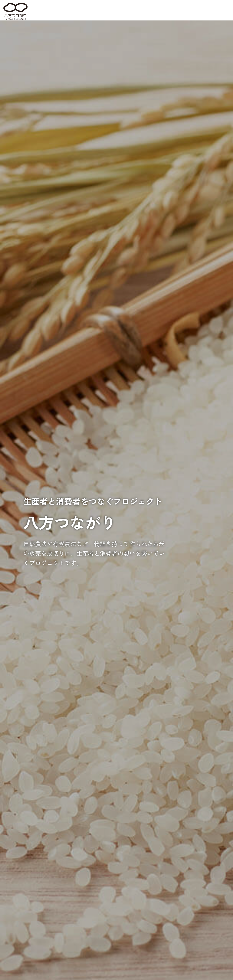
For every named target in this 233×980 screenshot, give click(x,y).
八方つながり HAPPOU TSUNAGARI (15, 11)
